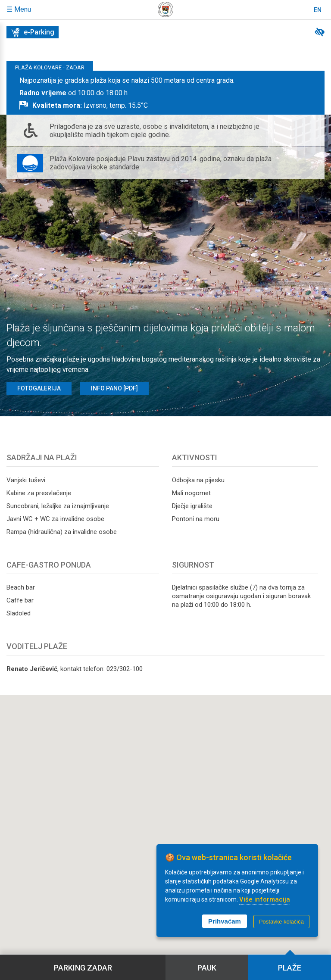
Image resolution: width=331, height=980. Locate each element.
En (318, 10)
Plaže (290, 968)
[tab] (165, 93)
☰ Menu (19, 9)
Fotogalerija (39, 388)
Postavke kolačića (281, 922)
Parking (83, 968)
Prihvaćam (225, 921)
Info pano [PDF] (114, 388)
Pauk (207, 968)
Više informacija (265, 899)
